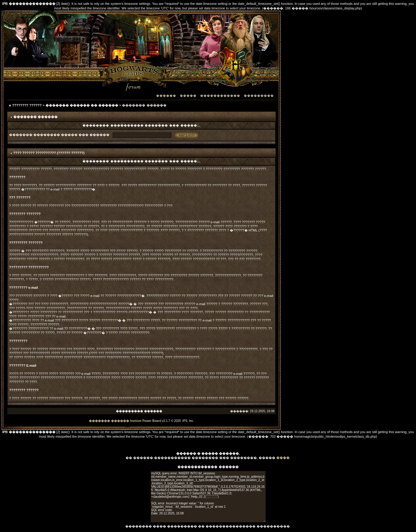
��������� (259, 96)
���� (283, 458)
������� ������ (109, 421)
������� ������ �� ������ (82, 105)
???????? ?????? (27, 105)
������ (166, 96)
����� (188, 96)
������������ (220, 96)
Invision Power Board (146, 421)
